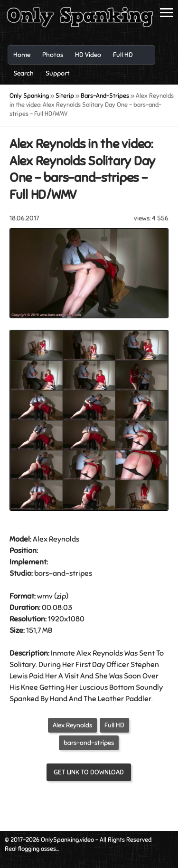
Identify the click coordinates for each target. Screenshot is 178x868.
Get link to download (89, 772)
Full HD (114, 725)
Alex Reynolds (72, 725)
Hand (59, 699)
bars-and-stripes (89, 743)
